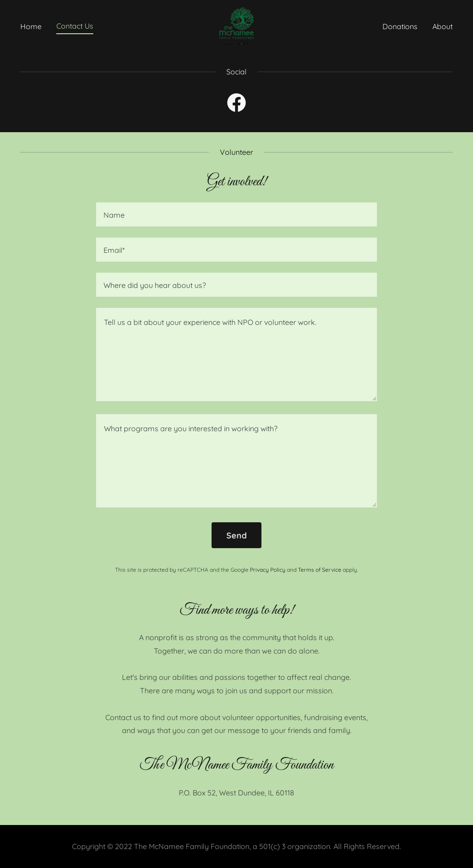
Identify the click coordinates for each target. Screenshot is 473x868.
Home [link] (31, 26)
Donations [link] (400, 26)
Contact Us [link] (75, 26)
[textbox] (236, 214)
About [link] (443, 26)
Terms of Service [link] (320, 570)
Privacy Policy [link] (268, 570)
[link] (237, 25)
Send (236, 535)
